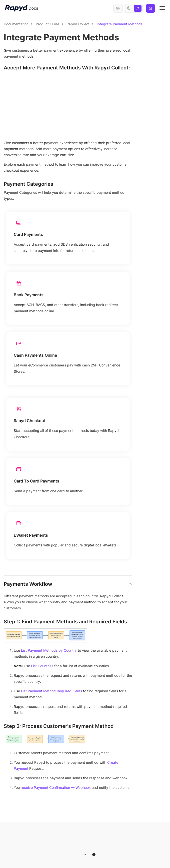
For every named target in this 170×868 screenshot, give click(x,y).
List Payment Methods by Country (49, 650)
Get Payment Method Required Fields (51, 691)
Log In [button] (150, 8)
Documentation (16, 24)
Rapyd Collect (78, 24)
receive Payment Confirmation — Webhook (56, 787)
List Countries (42, 666)
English (118, 8)
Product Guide (47, 24)
